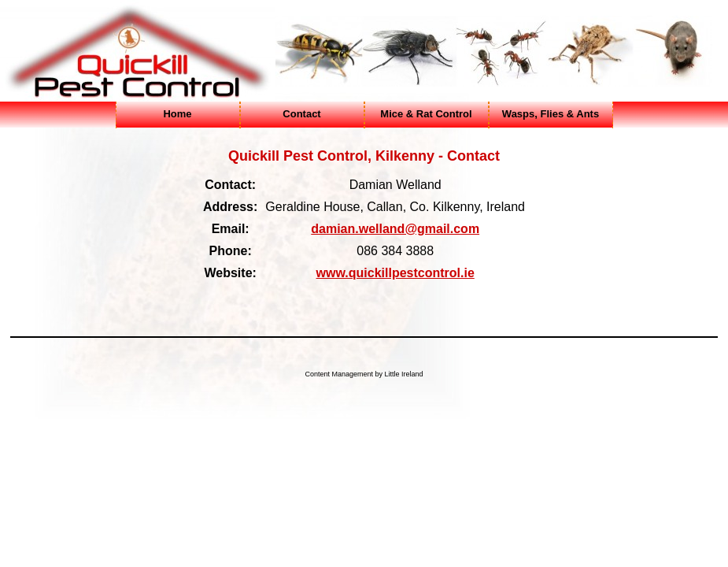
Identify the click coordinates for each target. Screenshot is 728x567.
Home (177, 114)
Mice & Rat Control (426, 114)
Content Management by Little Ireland (364, 374)
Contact (301, 114)
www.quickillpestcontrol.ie (395, 273)
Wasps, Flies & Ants (551, 114)
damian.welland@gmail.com (395, 229)
